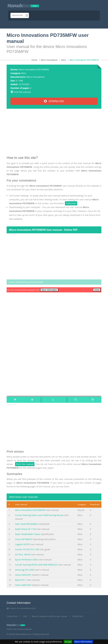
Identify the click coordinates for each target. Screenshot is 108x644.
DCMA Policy (78, 616)
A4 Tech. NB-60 (23, 554)
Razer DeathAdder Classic (28, 534)
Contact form (12, 616)
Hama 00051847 (23, 585)
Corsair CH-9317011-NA (27, 549)
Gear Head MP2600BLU (27, 524)
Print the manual (22, 92)
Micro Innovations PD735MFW (30, 510)
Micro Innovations (36, 77)
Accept (68, 642)
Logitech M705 (22, 544)
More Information (49, 290)
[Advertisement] (54, 133)
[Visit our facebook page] (96, 5)
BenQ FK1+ (21, 580)
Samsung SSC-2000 (25, 570)
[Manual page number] (54, 400)
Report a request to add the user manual (50, 616)
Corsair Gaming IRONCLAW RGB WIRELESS (36, 565)
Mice (24, 73)
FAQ (25, 616)
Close (97, 290)
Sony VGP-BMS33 (24, 539)
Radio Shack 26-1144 (25, 529)
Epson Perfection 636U (26, 560)
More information (83, 642)
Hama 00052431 (23, 575)
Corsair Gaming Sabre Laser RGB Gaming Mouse (39, 515)
